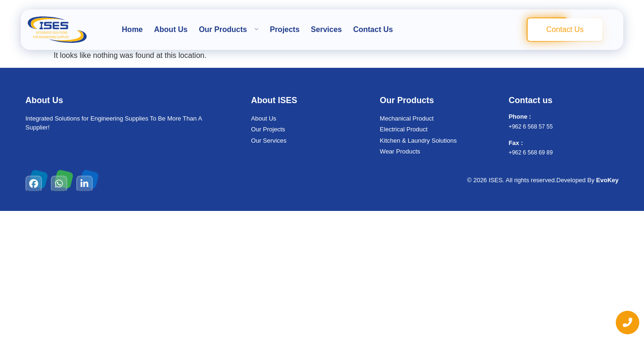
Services (326, 29)
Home (132, 29)
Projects (285, 29)
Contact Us (373, 29)
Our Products (229, 29)
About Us (171, 29)
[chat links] (628, 323)
